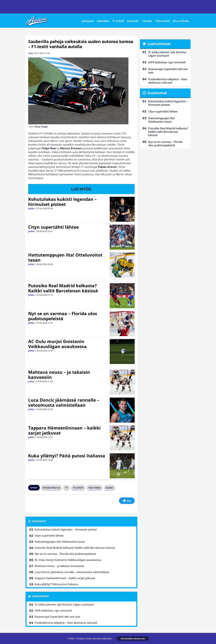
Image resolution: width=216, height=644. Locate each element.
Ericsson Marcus (51, 488)
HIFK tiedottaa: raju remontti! (53, 611)
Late (31, 53)
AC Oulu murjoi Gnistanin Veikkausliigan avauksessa (57, 344)
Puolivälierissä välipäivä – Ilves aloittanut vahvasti (66, 623)
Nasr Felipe (94, 488)
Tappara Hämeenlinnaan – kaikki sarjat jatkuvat (64, 430)
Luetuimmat (40, 596)
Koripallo (133, 21)
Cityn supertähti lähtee (53, 227)
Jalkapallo (88, 21)
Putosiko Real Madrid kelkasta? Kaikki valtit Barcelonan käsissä (63, 288)
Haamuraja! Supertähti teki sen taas (57, 617)
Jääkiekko (103, 21)
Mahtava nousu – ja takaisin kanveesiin (59, 375)
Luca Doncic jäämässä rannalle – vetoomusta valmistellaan (64, 402)
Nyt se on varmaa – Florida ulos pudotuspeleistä (63, 316)
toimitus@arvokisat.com (133, 639)
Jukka (31, 208)
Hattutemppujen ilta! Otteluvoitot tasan (65, 257)
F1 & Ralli (118, 21)
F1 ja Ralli (78, 488)
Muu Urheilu (181, 21)
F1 (66, 488)
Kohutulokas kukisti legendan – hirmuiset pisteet (62, 202)
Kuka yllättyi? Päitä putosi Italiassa (67, 456)
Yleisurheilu (163, 21)
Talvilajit (147, 21)
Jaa (127, 501)
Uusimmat (39, 521)
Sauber (110, 488)
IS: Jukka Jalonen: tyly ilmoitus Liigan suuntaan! (64, 604)
